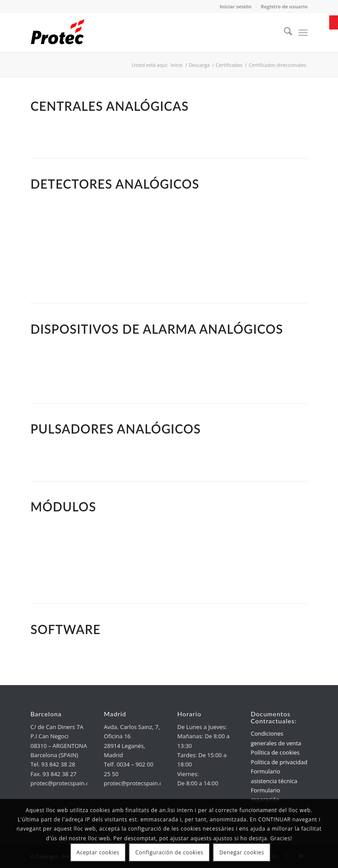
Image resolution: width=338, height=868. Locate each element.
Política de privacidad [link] (279, 762)
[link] (334, 22)
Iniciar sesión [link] (236, 6)
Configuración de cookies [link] (169, 852)
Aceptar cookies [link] (98, 852)
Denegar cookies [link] (242, 852)
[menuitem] (284, 33)
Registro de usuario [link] (284, 6)
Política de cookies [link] (275, 752)
